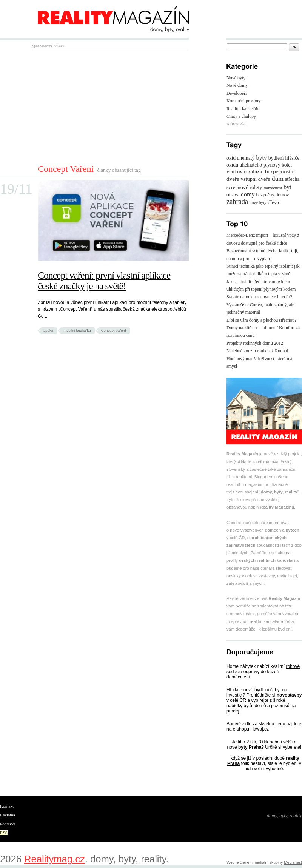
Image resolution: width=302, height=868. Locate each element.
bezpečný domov (272, 195)
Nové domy (237, 85)
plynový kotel (278, 165)
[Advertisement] (96, 107)
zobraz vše (236, 124)
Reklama (8, 815)
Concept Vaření (114, 331)
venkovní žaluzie (245, 171)
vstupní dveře (256, 179)
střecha (292, 179)
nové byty (258, 202)
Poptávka (8, 824)
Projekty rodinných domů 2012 (255, 343)
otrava (233, 195)
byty (261, 158)
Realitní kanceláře (243, 109)
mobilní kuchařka (77, 331)
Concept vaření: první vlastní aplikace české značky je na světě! (104, 281)
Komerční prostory (244, 101)
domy (248, 194)
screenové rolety (244, 187)
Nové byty (236, 78)
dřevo (273, 202)
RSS (4, 833)
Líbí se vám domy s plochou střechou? (261, 320)
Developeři (237, 93)
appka (48, 331)
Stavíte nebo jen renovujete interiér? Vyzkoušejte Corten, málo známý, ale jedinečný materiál (260, 304)
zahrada (237, 202)
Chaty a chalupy (241, 116)
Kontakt (7, 806)
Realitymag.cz (55, 859)
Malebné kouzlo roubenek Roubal (257, 351)
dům (278, 179)
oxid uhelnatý (240, 158)
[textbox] (257, 47)
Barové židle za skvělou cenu (256, 724)
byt (287, 187)
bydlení (276, 158)
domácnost (273, 188)
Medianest (293, 863)
